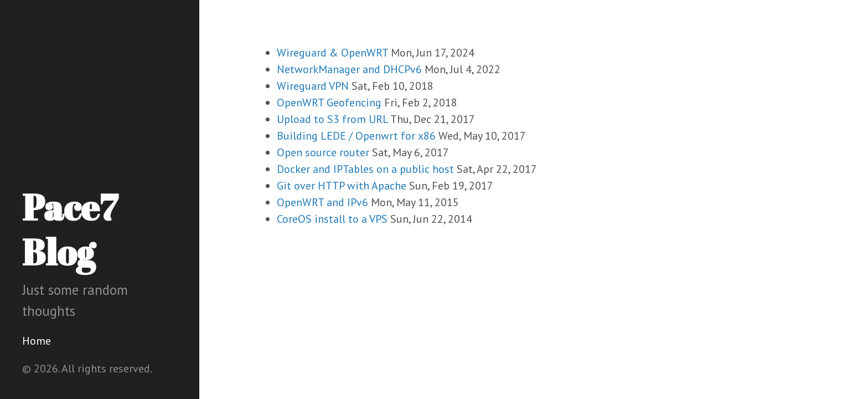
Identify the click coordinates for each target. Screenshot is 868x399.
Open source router (323, 152)
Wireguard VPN (313, 86)
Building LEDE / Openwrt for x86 (356, 136)
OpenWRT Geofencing (329, 103)
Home (37, 341)
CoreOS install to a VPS (332, 219)
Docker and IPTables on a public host (365, 169)
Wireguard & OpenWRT (332, 53)
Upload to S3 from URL (332, 119)
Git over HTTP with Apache (342, 186)
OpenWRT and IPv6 (322, 202)
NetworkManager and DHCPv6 (349, 69)
